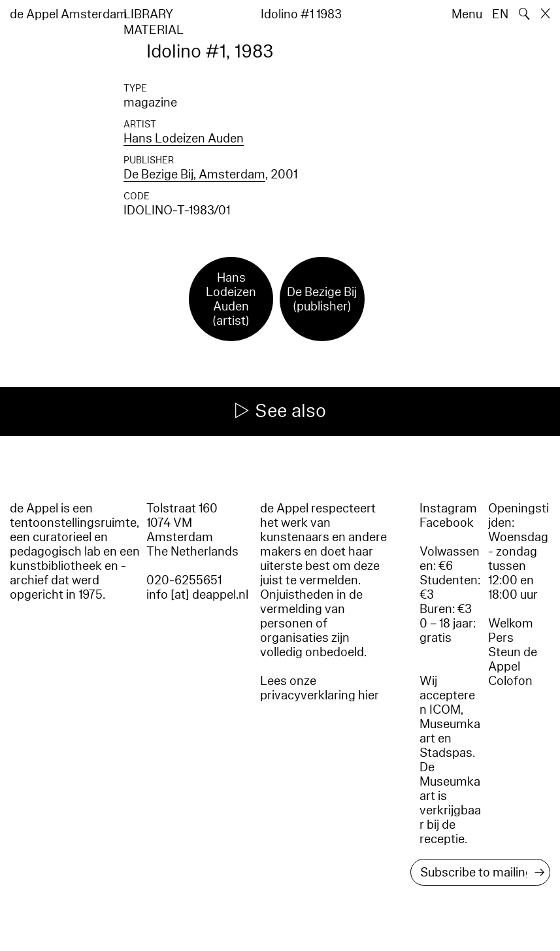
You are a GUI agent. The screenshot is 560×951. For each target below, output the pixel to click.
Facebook (447, 523)
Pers (501, 638)
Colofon (510, 681)
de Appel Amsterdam (69, 14)
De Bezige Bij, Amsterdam (194, 175)
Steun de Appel (513, 659)
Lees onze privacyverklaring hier (320, 688)
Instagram (448, 509)
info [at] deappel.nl (197, 595)
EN (500, 14)
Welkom (511, 624)
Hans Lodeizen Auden (184, 139)
